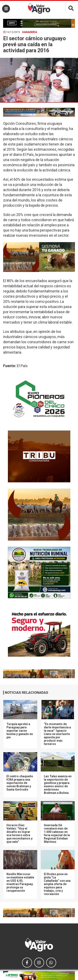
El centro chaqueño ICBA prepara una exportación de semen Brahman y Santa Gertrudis (20, 783)
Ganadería (30, 32)
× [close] (70, 974)
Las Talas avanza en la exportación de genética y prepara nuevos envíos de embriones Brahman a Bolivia (58, 785)
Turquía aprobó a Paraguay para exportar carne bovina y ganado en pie (20, 731)
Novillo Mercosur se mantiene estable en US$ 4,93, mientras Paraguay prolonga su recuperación (20, 882)
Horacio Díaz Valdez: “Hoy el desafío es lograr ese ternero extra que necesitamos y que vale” (19, 833)
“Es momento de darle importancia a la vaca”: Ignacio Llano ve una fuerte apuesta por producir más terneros (57, 734)
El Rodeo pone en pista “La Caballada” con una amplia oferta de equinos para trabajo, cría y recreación (57, 884)
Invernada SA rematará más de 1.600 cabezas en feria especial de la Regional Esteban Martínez (57, 833)
